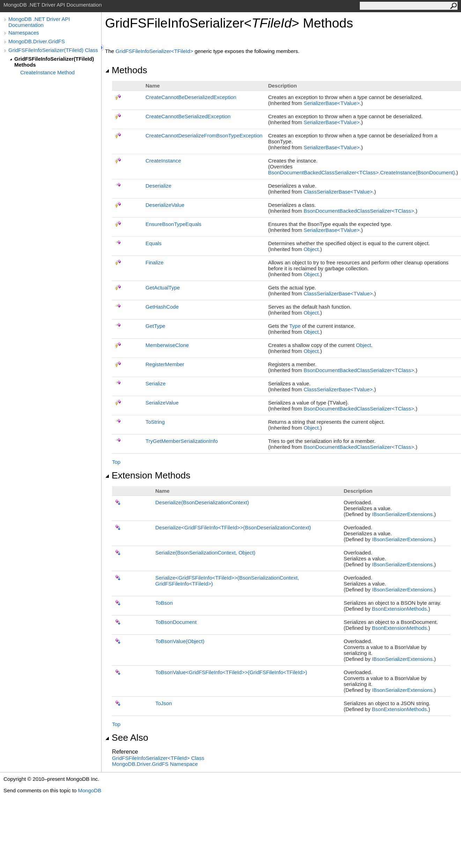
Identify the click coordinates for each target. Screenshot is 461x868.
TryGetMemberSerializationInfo (182, 441)
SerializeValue (162, 403)
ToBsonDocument (176, 622)
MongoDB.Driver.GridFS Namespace (155, 764)
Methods (126, 70)
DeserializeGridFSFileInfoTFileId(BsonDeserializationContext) (233, 527)
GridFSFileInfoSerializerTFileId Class (158, 758)
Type (295, 326)
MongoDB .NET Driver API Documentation (39, 22)
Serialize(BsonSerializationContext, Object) (205, 553)
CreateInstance (163, 161)
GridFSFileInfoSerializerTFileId (155, 51)
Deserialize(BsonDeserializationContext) (202, 502)
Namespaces (24, 33)
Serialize (156, 383)
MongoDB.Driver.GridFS (37, 41)
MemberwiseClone (167, 345)
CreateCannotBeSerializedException (188, 116)
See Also (127, 738)
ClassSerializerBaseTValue (338, 192)
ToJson (164, 703)
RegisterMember (165, 364)
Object (311, 249)
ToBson (164, 603)
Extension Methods (148, 475)
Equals (154, 243)
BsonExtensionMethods (400, 609)
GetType (155, 326)
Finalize (155, 262)
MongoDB (90, 790)
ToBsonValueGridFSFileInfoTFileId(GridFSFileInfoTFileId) (231, 672)
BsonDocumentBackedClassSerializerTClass (359, 211)
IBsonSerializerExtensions (402, 514)
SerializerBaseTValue (332, 103)
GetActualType (163, 288)
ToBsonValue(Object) (180, 641)
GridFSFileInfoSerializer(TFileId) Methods (54, 62)
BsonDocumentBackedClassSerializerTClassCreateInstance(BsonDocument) (361, 172)
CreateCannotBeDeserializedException (191, 97)
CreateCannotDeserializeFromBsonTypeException (204, 135)
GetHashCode (162, 307)
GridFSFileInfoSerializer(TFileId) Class (53, 50)
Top (116, 462)
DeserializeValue (165, 205)
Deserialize (158, 186)
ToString (155, 422)
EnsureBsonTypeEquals (173, 224)
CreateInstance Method (47, 72)
